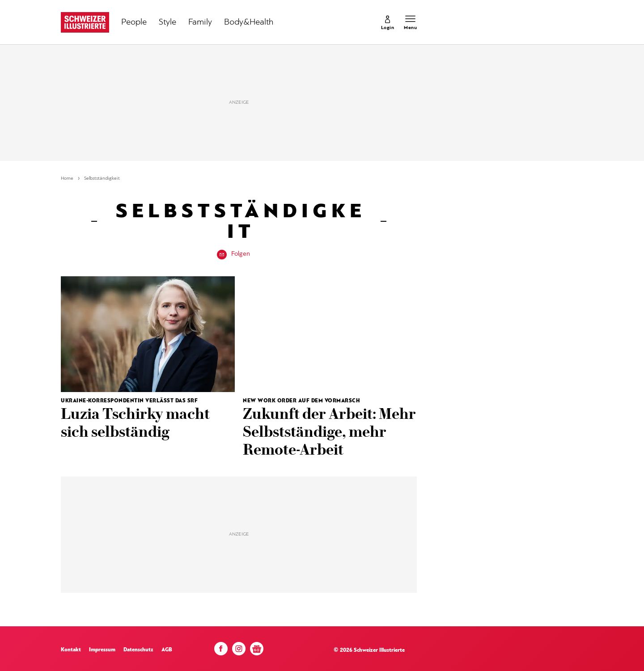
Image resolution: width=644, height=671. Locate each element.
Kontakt (71, 650)
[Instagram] (239, 651)
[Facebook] (221, 651)
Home (67, 179)
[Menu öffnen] (410, 22)
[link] (388, 22)
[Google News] (257, 652)
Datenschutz (138, 650)
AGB (167, 650)
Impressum (102, 650)
